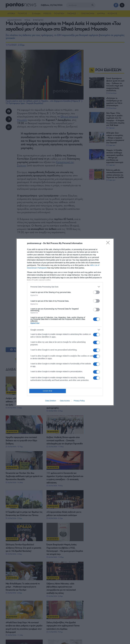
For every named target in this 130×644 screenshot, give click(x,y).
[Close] (109, 243)
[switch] (96, 292)
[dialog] (65, 322)
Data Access (65, 401)
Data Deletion (51, 401)
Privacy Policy (79, 401)
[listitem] (65, 287)
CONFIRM (48, 391)
